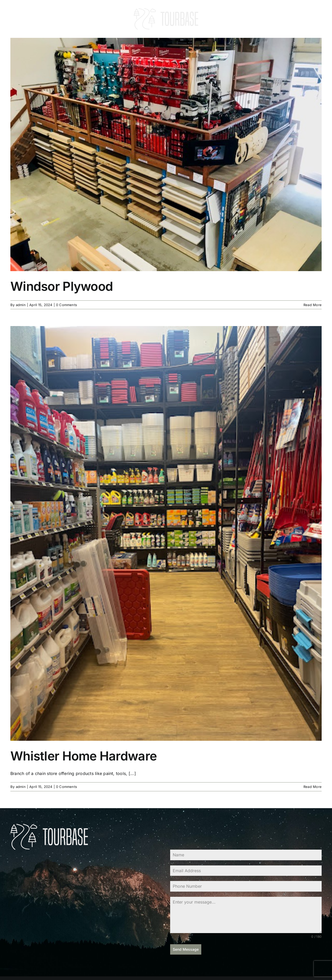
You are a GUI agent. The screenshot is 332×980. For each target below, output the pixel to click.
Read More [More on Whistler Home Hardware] (313, 787)
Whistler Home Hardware (84, 756)
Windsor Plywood (62, 286)
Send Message (186, 949)
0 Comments (67, 305)
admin (21, 305)
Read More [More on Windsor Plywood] (313, 305)
